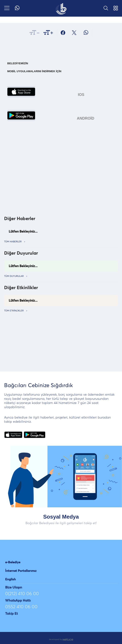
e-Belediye (13, 562)
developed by (61, 640)
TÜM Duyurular (16, 276)
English (10, 579)
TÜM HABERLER (15, 242)
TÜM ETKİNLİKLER (16, 311)
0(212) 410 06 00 (22, 594)
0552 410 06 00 (21, 607)
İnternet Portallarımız (21, 571)
